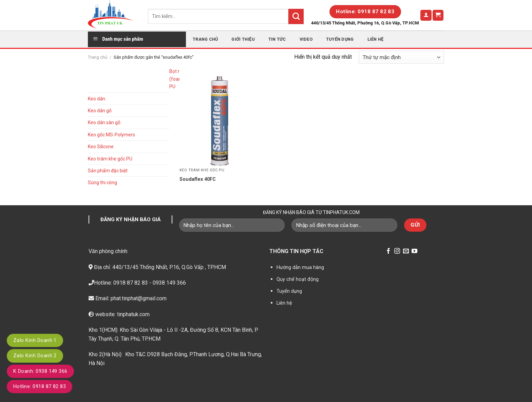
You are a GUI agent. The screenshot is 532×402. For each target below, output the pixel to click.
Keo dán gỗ (100, 111)
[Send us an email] (406, 252)
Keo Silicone (101, 147)
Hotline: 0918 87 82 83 (40, 386)
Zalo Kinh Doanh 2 (35, 356)
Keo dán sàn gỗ (104, 122)
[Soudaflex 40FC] (221, 116)
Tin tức (277, 39)
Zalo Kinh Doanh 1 (35, 340)
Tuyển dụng (340, 39)
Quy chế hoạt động (298, 279)
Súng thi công (102, 183)
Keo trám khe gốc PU (110, 159)
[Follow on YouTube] (414, 252)
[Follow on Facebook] (388, 252)
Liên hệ (376, 39)
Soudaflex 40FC (198, 179)
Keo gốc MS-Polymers (111, 135)
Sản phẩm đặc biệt (108, 171)
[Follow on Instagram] (397, 252)
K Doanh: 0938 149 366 (40, 371)
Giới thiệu (243, 39)
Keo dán (97, 99)
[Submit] (296, 16)
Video (306, 39)
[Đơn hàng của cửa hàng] (401, 57)
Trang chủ (205, 39)
